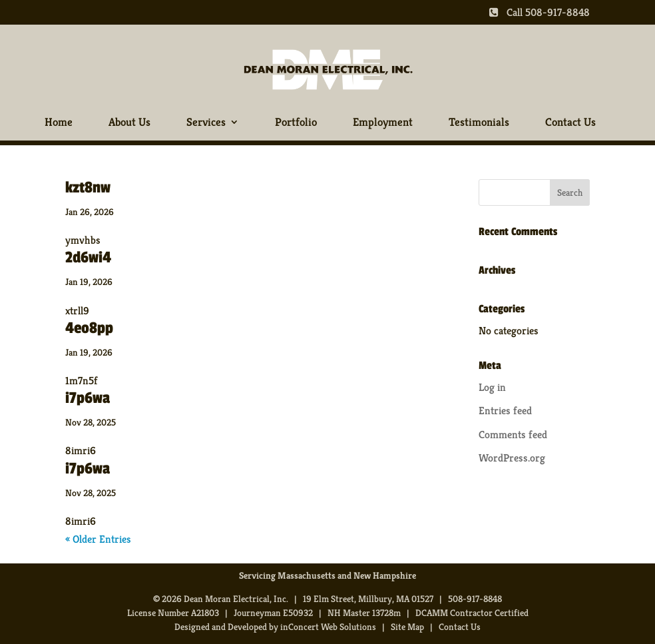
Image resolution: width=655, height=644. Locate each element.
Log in (492, 387)
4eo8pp (89, 328)
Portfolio (296, 123)
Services (206, 123)
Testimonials (479, 123)
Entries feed (505, 411)
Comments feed (513, 435)
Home (59, 123)
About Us (129, 123)
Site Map (407, 627)
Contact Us (570, 123)
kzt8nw (88, 187)
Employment (383, 123)
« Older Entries (98, 539)
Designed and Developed (221, 627)
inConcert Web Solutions (328, 627)
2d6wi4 (88, 257)
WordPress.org (512, 458)
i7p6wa (88, 398)
